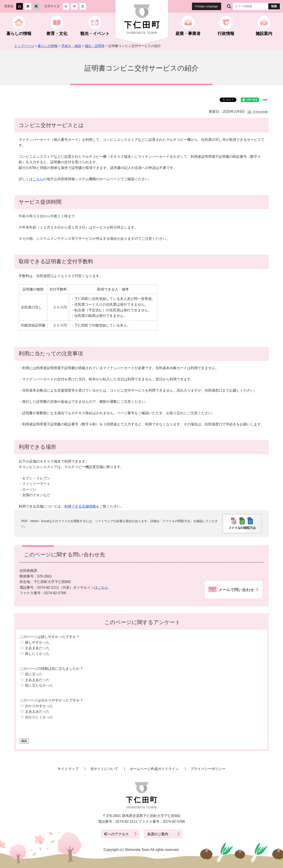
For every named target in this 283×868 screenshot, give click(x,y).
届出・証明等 (95, 46)
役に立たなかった (39, 685)
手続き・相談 (71, 46)
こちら (38, 179)
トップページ (24, 46)
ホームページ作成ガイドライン (154, 769)
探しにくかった (37, 654)
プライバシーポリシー (208, 769)
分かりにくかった (39, 717)
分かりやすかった (39, 706)
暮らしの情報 (19, 34)
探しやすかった (37, 642)
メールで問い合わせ (236, 590)
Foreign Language (206, 6)
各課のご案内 (158, 834)
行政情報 (226, 34)
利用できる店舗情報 (80, 506)
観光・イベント (95, 34)
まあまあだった (37, 648)
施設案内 (264, 34)
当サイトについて (104, 769)
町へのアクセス (116, 834)
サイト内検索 (229, 6)
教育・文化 (57, 34)
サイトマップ (68, 769)
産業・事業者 (188, 34)
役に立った (34, 674)
